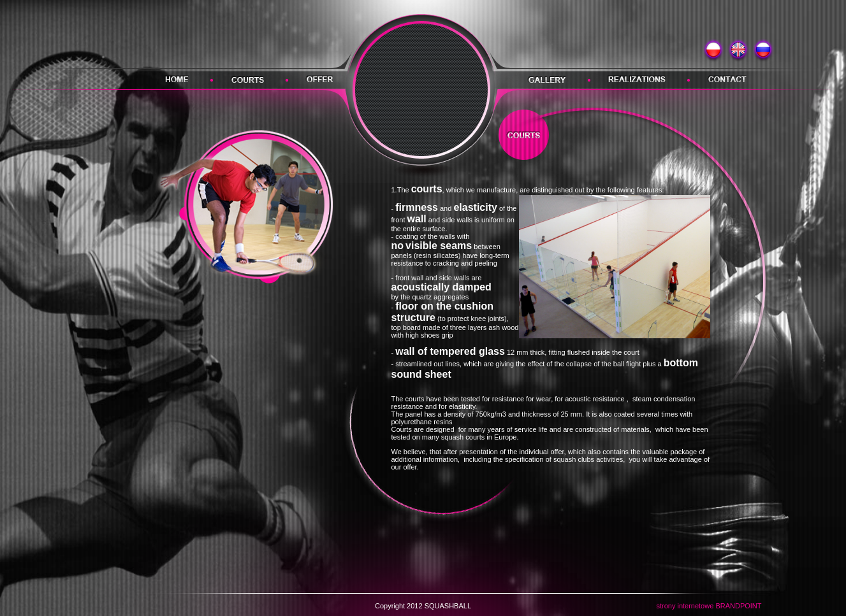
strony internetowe (685, 606)
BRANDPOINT (738, 606)
